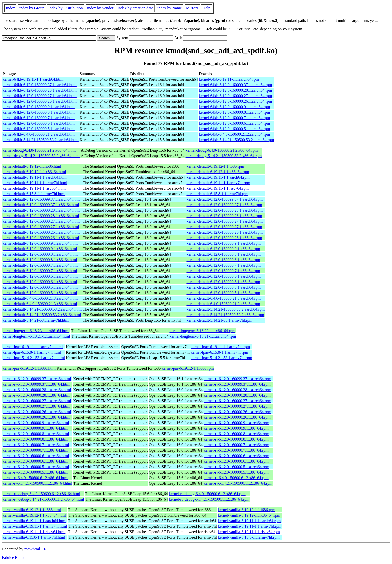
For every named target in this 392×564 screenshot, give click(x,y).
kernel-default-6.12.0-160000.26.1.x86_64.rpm (224, 238)
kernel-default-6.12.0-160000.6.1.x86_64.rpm (223, 282)
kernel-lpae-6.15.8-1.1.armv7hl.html (32, 352)
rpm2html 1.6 (35, 549)
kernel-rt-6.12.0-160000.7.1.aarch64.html (36, 445)
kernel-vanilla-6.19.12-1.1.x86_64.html (34, 515)
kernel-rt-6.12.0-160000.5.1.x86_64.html (36, 472)
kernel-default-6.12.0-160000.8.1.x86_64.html (40, 260)
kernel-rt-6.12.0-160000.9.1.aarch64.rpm (236, 423)
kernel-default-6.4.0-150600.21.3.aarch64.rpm (224, 298)
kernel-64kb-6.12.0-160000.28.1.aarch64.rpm (235, 90)
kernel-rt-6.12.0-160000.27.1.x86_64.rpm (237, 406)
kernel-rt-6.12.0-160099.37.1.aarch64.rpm (237, 379)
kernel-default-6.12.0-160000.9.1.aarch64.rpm (224, 243)
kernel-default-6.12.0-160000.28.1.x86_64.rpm (224, 216)
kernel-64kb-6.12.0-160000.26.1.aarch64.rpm (235, 101)
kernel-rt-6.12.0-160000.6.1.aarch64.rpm (236, 456)
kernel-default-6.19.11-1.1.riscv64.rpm (218, 188)
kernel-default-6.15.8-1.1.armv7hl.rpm (217, 194)
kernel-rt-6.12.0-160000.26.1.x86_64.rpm (237, 417)
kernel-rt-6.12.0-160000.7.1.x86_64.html (36, 450)
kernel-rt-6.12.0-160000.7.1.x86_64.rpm (236, 450)
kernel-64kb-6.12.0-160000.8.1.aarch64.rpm (234, 112)
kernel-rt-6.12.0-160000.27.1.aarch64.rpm (237, 401)
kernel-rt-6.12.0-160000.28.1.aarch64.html (37, 390)
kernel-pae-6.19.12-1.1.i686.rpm (188, 368)
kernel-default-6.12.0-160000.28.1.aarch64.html (41, 210)
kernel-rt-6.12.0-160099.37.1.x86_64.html (37, 384)
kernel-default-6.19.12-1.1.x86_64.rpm (218, 172)
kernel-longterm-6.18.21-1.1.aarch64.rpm (203, 336)
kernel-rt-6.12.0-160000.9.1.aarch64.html (36, 423)
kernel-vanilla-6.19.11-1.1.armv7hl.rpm (250, 526)
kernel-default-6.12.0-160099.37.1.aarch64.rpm (225, 199)
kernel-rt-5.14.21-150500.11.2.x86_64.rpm (238, 483)
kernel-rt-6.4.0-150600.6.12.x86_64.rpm (236, 478)
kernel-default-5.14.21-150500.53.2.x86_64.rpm (225, 315)
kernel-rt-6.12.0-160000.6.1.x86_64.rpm (236, 461)
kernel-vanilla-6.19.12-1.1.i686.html (32, 510)
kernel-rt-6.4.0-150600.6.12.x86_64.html (36, 478)
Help (207, 8)
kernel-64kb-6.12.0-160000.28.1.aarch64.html (40, 90)
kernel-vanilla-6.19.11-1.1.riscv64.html (34, 532)
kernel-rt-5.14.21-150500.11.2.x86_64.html (37, 483)
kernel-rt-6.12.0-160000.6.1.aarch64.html (36, 456)
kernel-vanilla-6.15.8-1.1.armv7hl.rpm (249, 537)
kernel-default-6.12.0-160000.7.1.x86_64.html (40, 271)
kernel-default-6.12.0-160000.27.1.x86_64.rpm (224, 227)
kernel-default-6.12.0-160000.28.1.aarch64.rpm (225, 210)
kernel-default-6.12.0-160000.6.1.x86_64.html (40, 282)
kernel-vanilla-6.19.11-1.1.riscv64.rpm (249, 532)
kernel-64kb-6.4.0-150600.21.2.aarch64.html (39, 134)
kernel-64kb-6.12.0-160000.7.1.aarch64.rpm (234, 118)
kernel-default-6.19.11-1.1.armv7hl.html (35, 183)
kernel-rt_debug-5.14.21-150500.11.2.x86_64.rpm (209, 499)
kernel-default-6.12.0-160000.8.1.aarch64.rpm (224, 254)
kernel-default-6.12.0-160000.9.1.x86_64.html (40, 249)
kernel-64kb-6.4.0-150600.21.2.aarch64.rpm (234, 134)
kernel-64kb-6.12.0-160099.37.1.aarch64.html (40, 85)
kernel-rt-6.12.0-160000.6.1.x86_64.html (36, 461)
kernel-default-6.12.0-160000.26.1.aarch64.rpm (225, 232)
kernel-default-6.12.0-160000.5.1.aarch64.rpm (224, 287)
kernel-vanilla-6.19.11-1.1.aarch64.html (35, 521)
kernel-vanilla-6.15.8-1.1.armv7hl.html (34, 537)
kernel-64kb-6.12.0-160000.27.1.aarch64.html (40, 96)
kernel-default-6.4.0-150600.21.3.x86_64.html (40, 304)
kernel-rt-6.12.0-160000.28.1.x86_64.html (37, 395)
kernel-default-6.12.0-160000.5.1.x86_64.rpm (223, 293)
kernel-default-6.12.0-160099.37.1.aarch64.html (41, 199)
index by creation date (135, 8)
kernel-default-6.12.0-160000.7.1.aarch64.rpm (224, 265)
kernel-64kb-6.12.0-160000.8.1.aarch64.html (39, 112)
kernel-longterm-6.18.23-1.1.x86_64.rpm (202, 331)
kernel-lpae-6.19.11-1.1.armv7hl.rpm (220, 347)
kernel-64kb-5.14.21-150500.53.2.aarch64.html (41, 140)
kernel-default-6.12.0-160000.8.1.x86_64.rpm (223, 260)
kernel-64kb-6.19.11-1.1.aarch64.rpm (229, 79)
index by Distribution (66, 8)
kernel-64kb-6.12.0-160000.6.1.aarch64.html (39, 123)
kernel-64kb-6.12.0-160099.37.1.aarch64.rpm (235, 85)
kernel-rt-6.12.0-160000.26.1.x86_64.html (37, 417)
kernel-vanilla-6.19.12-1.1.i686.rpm (247, 510)
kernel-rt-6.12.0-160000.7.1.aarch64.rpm (236, 445)
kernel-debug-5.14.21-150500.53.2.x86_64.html (41, 156)
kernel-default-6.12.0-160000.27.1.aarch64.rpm (225, 221)
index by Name (170, 8)
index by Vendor (100, 8)
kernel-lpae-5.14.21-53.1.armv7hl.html (34, 358)
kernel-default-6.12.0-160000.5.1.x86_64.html (40, 293)
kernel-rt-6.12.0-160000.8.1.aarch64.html (36, 434)
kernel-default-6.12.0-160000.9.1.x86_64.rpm (223, 249)
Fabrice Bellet (13, 558)
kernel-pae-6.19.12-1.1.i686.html (29, 368)
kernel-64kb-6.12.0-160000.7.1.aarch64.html (39, 118)
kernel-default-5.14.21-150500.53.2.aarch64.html (42, 309)
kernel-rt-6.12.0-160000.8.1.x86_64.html (36, 439)
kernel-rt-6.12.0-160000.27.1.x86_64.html (37, 406)
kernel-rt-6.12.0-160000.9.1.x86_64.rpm (236, 428)
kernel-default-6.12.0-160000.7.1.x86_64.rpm (223, 271)
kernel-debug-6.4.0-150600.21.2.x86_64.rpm (222, 150)
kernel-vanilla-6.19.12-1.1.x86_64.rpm (249, 515)
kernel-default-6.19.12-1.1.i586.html (32, 166)
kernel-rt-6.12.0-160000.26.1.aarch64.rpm (237, 412)
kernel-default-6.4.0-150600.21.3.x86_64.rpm (223, 304)
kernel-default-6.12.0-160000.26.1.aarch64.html (41, 232)
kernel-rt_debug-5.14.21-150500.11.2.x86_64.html (43, 499)
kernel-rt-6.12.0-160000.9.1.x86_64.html (36, 428)
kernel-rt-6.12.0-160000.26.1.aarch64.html (37, 412)
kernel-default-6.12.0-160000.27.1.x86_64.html (41, 227)
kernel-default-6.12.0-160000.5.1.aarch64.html (40, 287)
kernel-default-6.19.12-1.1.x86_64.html (34, 172)
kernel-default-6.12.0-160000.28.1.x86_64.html (41, 216)
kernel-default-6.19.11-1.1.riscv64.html (34, 188)
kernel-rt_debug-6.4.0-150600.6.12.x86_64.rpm (207, 494)
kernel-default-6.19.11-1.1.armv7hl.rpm (218, 183)
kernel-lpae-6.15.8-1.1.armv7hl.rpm (219, 352)
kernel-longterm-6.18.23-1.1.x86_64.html (36, 331)
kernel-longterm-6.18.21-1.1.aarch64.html (36, 336)
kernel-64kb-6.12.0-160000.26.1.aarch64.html (40, 101)
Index (10, 8)
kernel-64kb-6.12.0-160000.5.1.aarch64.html (39, 129)
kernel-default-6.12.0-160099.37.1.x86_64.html (41, 205)
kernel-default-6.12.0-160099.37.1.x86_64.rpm (224, 205)
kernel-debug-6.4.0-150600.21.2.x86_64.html (39, 150)
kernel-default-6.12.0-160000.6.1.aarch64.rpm (224, 276)
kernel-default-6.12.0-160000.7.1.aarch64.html (40, 265)
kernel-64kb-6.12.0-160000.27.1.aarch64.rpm (235, 96)
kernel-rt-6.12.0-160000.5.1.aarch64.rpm (236, 467)
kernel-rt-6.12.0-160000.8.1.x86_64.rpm (236, 439)
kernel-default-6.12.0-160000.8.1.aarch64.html (40, 254)
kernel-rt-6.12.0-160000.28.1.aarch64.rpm (237, 390)
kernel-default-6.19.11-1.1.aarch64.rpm (218, 177)
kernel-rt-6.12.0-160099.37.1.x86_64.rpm (237, 384)
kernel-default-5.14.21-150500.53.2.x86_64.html (42, 315)
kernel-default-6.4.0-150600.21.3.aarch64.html (40, 298)
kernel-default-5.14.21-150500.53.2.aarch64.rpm (226, 309)
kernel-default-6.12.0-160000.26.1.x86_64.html (41, 238)
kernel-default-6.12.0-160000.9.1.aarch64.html (40, 243)
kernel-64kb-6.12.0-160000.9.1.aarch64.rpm (234, 107)
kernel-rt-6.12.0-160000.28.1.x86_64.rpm (237, 395)
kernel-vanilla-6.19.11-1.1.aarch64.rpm (249, 521)
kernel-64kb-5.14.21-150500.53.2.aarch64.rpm (236, 140)
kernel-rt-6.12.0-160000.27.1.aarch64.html (37, 401)
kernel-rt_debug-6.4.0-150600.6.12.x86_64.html (41, 494)
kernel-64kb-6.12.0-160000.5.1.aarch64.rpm (234, 129)
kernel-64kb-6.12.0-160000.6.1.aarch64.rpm (234, 123)
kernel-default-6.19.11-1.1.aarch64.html (35, 177)
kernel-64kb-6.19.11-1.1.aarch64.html (33, 79)
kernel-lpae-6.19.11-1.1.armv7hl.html (33, 347)
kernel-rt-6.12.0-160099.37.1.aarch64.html (37, 379)
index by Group (32, 8)
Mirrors (192, 8)
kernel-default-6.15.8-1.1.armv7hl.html (34, 194)
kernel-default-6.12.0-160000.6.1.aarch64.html (40, 276)
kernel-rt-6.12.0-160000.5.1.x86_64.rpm (236, 472)
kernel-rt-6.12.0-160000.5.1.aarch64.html (36, 467)
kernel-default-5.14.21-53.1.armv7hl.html (36, 320)
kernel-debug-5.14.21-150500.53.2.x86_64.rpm (224, 156)
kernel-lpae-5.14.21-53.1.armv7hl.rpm (221, 358)
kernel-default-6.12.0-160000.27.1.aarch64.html (41, 221)
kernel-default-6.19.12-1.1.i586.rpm (215, 166)
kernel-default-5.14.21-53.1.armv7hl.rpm (219, 320)
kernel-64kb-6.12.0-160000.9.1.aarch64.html (39, 107)
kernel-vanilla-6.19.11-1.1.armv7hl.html (35, 526)
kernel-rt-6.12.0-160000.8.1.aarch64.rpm (236, 434)
